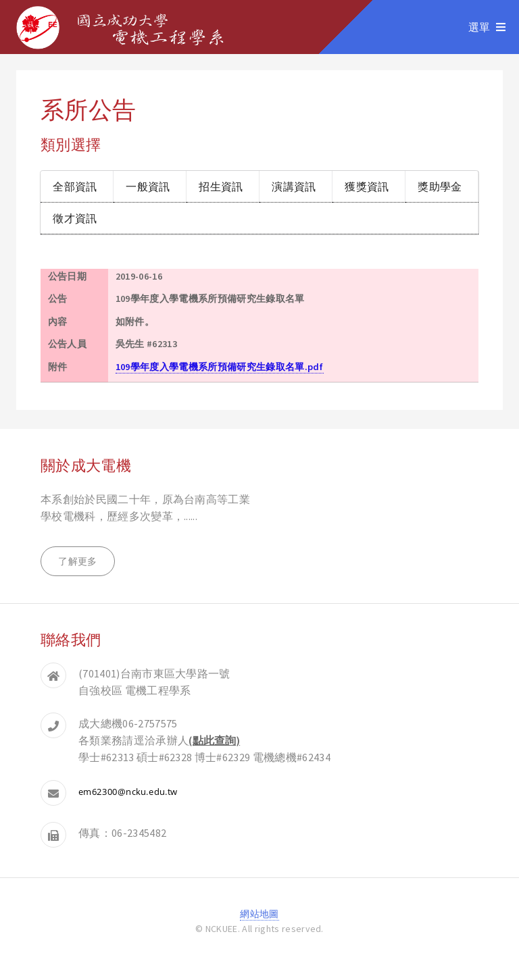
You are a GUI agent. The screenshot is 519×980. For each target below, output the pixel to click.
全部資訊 (75, 186)
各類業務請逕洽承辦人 (159, 740)
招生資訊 (221, 186)
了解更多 (77, 561)
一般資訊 (148, 186)
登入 (260, 944)
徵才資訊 (75, 218)
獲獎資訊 (367, 186)
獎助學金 (440, 186)
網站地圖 (259, 914)
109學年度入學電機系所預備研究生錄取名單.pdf (220, 367)
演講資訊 (294, 186)
